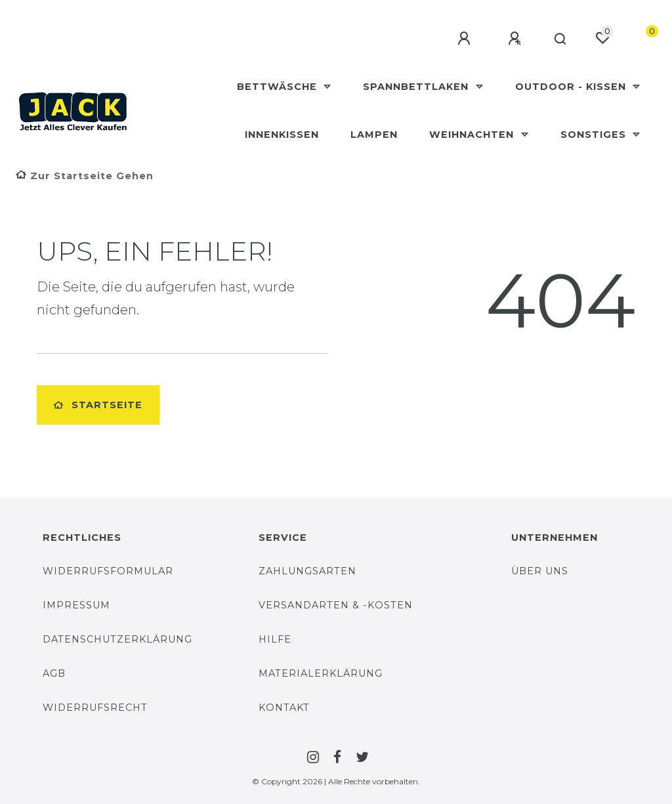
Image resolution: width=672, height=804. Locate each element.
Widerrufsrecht (95, 708)
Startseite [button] (98, 405)
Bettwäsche (279, 87)
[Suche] (557, 39)
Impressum (76, 605)
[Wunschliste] (602, 38)
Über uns (540, 571)
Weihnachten (473, 135)
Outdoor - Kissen (572, 87)
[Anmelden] (460, 39)
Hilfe (275, 639)
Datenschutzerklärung (117, 639)
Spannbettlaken (417, 87)
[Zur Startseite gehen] (85, 176)
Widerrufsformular (108, 571)
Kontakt (284, 708)
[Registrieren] (511, 39)
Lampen (374, 135)
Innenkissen (282, 135)
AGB (54, 673)
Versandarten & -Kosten (336, 605)
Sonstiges (595, 135)
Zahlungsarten (307, 571)
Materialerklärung (321, 673)
